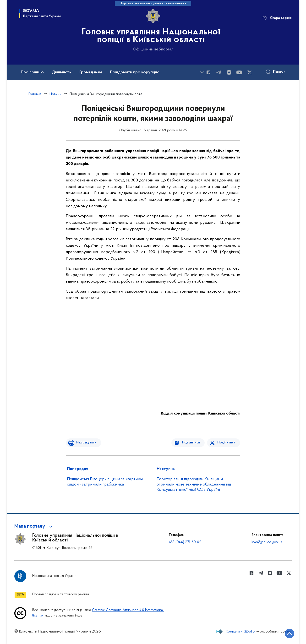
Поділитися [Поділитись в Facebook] (192, 443)
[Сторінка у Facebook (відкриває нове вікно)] (208, 72)
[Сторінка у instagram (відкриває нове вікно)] (229, 72)
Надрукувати (85, 443)
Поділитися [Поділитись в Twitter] (227, 443)
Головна (35, 94)
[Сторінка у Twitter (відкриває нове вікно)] (250, 72)
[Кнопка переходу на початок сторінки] (288, 633)
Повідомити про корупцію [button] (135, 72)
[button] (34, 526)
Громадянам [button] (91, 72)
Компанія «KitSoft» (241, 632)
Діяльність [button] (62, 72)
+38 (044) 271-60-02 (185, 542)
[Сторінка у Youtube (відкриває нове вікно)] (239, 72)
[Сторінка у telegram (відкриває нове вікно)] (219, 72)
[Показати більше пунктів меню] (202, 72)
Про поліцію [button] (32, 72)
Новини (55, 94)
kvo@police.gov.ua (267, 542)
